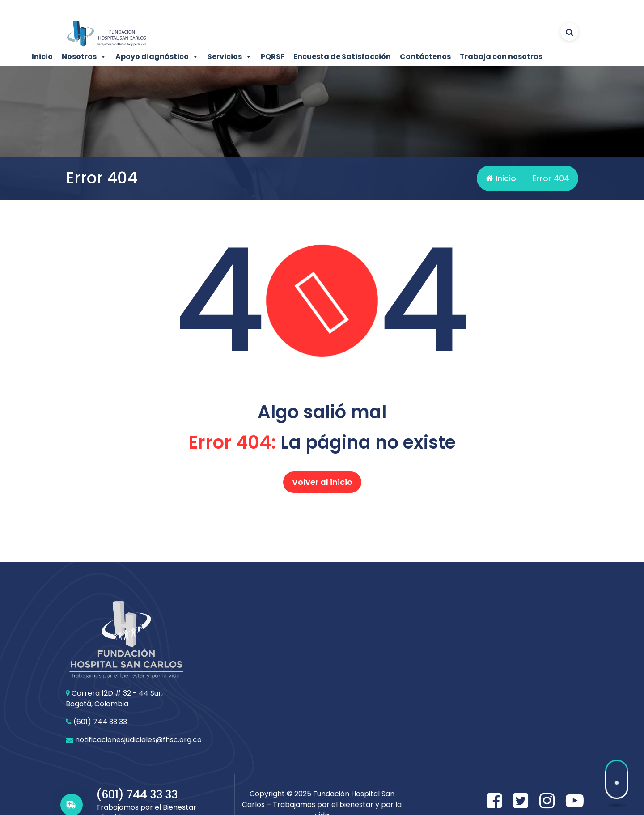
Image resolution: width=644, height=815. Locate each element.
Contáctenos (425, 57)
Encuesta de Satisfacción (342, 57)
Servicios (230, 57)
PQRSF (273, 57)
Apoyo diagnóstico (157, 57)
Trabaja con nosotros (501, 57)
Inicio (42, 57)
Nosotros (84, 57)
